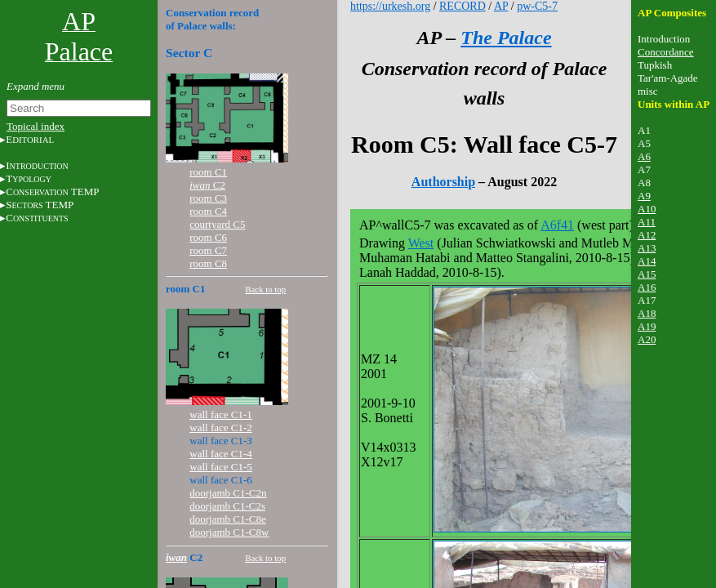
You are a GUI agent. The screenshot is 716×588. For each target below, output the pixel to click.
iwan (176, 557)
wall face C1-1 (221, 414)
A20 (647, 339)
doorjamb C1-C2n (228, 493)
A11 (647, 222)
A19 (647, 326)
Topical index (36, 126)
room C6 (208, 237)
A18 (647, 313)
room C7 (208, 250)
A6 (644, 156)
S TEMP (40, 205)
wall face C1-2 (221, 428)
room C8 (208, 263)
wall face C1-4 (221, 454)
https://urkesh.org (390, 6)
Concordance (666, 52)
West (421, 243)
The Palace (506, 38)
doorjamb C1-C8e (228, 519)
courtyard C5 (217, 224)
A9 (644, 196)
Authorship (443, 182)
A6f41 (557, 225)
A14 (647, 261)
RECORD (463, 6)
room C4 (208, 211)
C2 (207, 185)
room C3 (208, 198)
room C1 (208, 172)
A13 (647, 248)
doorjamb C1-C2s (227, 506)
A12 (647, 235)
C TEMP (52, 192)
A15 (647, 274)
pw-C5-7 (537, 6)
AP (501, 6)
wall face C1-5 (221, 467)
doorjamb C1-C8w (229, 532)
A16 (647, 287)
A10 (647, 209)
